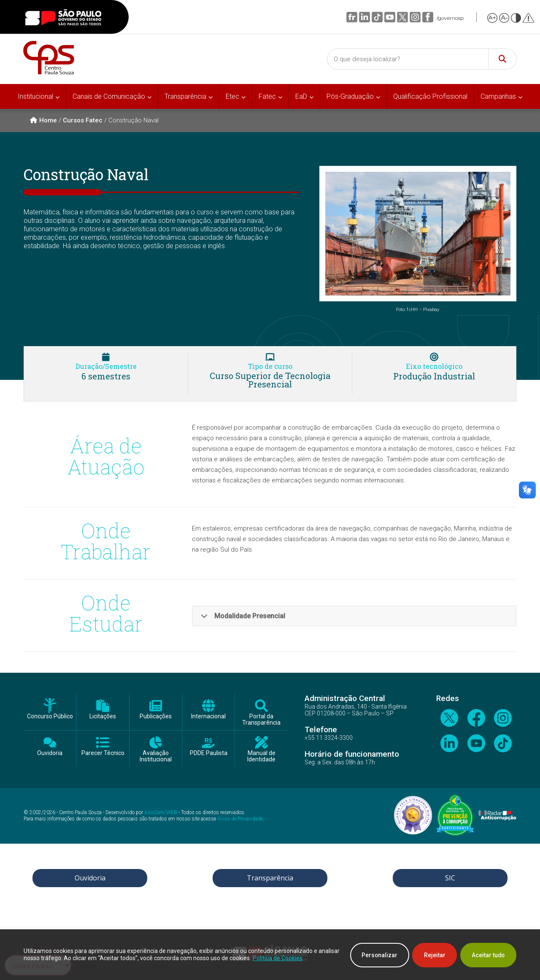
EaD (301, 96)
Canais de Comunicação (109, 96)
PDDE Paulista (209, 753)
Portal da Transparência (261, 720)
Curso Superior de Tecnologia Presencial (270, 380)
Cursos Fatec (83, 120)
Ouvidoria (50, 753)
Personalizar (375, 955)
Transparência (185, 96)
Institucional (35, 96)
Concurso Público (50, 716)
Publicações (156, 716)
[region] (270, 955)
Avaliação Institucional (156, 756)
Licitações (103, 716)
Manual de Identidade (261, 756)
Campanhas (498, 96)
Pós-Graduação (350, 96)
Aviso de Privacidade (240, 819)
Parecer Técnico (103, 753)
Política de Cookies (300, 958)
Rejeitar (432, 955)
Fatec (267, 96)
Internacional (208, 716)
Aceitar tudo (487, 955)
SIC (450, 878)
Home (43, 120)
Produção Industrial (434, 376)
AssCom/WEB (161, 812)
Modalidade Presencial (243, 616)
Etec (232, 96)
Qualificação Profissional (430, 96)
